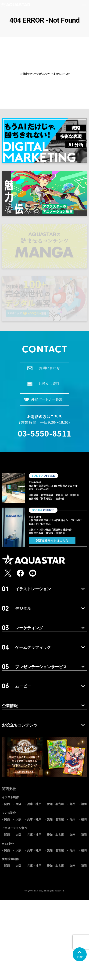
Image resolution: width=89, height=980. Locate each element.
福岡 (84, 804)
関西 (7, 804)
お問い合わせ (49, 368)
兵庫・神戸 (34, 804)
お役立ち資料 (49, 384)
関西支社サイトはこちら (52, 541)
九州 (72, 804)
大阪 (18, 804)
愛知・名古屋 (55, 804)
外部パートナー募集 (47, 399)
